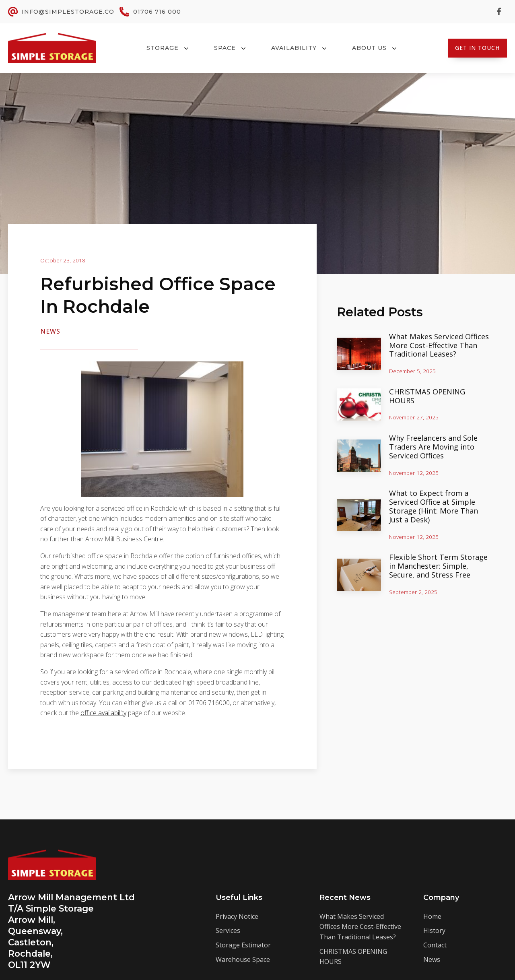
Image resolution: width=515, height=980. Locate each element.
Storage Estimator (243, 945)
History (434, 930)
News (50, 331)
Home (432, 916)
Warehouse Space (243, 959)
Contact (435, 945)
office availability (103, 713)
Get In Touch (477, 48)
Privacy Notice (237, 916)
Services (228, 930)
